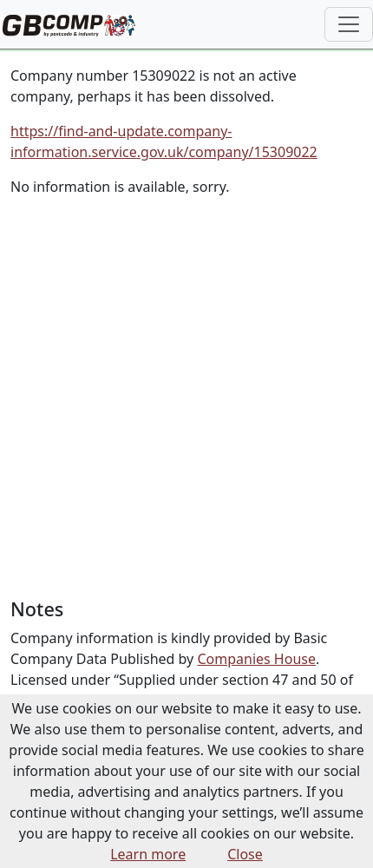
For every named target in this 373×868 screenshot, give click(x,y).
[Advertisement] (186, 398)
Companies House (256, 659)
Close (245, 854)
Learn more (148, 854)
